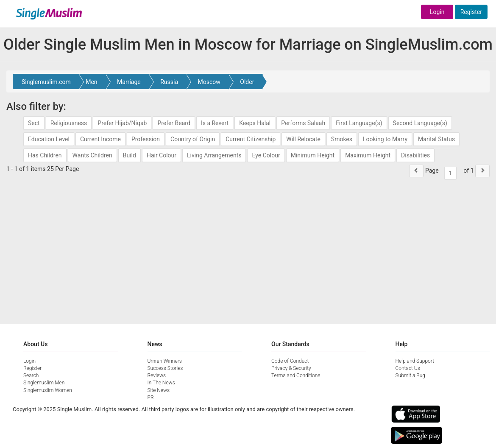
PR (151, 398)
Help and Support (415, 361)
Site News (159, 390)
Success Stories (165, 368)
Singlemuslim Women (48, 390)
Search (31, 375)
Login (437, 12)
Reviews (157, 375)
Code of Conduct (290, 361)
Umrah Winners (165, 361)
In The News (161, 383)
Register (471, 12)
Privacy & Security (291, 368)
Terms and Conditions (296, 375)
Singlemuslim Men (44, 383)
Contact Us (408, 368)
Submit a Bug (410, 375)
